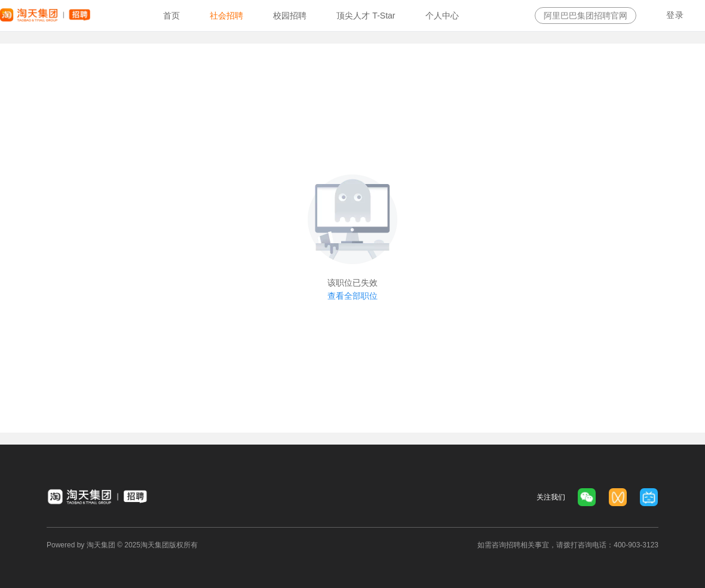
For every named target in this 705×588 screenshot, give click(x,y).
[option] (171, 16)
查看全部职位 (352, 296)
